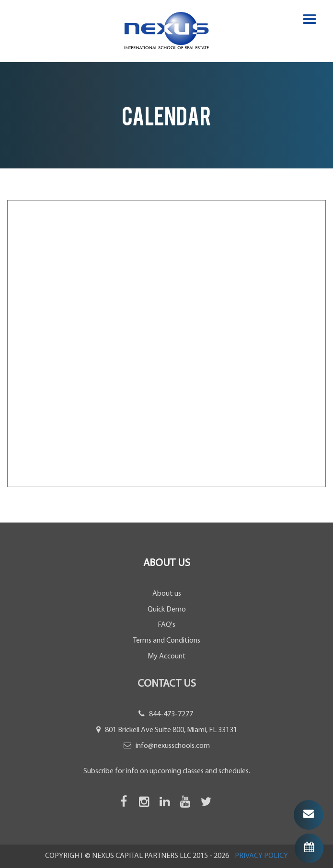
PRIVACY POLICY (261, 856)
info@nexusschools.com (173, 746)
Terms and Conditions (166, 641)
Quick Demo (167, 610)
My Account (167, 657)
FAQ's (166, 625)
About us (167, 594)
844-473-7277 (171, 714)
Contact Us (167, 684)
